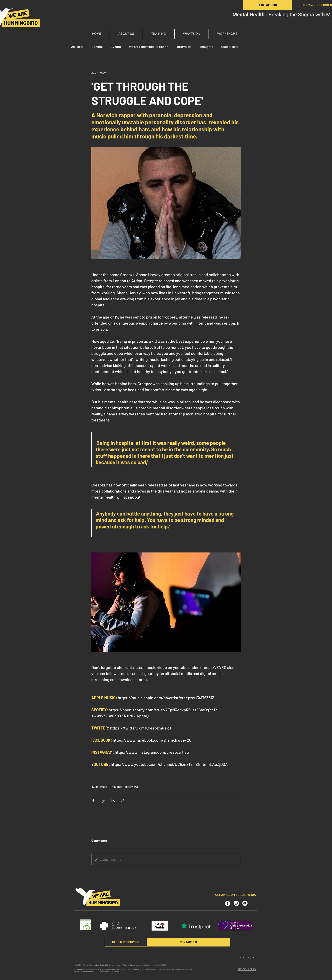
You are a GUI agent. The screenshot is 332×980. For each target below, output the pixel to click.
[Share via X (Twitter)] (103, 801)
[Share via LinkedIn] (113, 801)
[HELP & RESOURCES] (126, 942)
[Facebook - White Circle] (228, 903)
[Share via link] (123, 801)
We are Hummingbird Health (149, 47)
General (97, 47)
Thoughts (206, 47)
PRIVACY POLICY (247, 969)
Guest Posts (230, 47)
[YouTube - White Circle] (245, 903)
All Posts (77, 47)
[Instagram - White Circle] (236, 903)
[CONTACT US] (267, 5)
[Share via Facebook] (93, 801)
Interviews (184, 47)
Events (116, 47)
